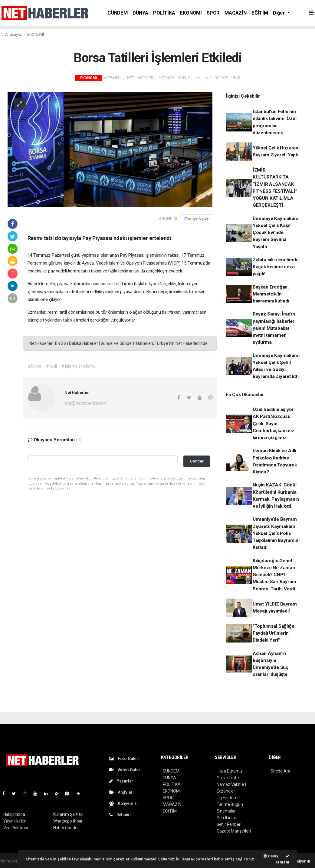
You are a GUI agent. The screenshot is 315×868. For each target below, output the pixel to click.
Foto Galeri (124, 759)
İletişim (120, 815)
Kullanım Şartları (68, 814)
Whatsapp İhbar (68, 821)
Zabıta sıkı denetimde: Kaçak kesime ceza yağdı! (276, 267)
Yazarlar (121, 781)
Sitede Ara (280, 771)
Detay (271, 856)
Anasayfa (14, 34)
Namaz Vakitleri (231, 784)
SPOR (213, 13)
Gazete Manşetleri (234, 831)
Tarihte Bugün (230, 804)
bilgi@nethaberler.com (85, 403)
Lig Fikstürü (227, 798)
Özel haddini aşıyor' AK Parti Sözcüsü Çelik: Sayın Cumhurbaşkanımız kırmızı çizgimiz (274, 424)
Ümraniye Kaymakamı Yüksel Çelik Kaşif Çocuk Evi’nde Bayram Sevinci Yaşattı (276, 233)
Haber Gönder (66, 828)
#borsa (35, 366)
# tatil (51, 366)
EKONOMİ (191, 13)
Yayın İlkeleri (15, 821)
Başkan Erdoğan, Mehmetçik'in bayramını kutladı (271, 294)
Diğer (280, 13)
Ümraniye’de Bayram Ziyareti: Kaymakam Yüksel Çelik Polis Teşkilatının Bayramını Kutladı (276, 533)
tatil (64, 312)
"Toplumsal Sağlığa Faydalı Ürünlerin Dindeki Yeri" (274, 633)
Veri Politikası (16, 828)
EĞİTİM (260, 13)
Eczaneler (226, 791)
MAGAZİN (236, 13)
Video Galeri (125, 770)
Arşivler (121, 792)
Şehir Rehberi (229, 824)
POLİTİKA (164, 13)
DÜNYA (140, 13)
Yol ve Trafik (228, 778)
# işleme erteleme (79, 366)
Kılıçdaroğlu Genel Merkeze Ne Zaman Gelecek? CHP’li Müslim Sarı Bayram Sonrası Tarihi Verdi (274, 575)
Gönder (197, 461)
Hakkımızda (14, 814)
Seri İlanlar (226, 818)
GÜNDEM (118, 13)
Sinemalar (226, 811)
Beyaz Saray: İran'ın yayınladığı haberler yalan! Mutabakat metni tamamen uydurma (274, 328)
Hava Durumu (229, 771)
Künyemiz (123, 803)
